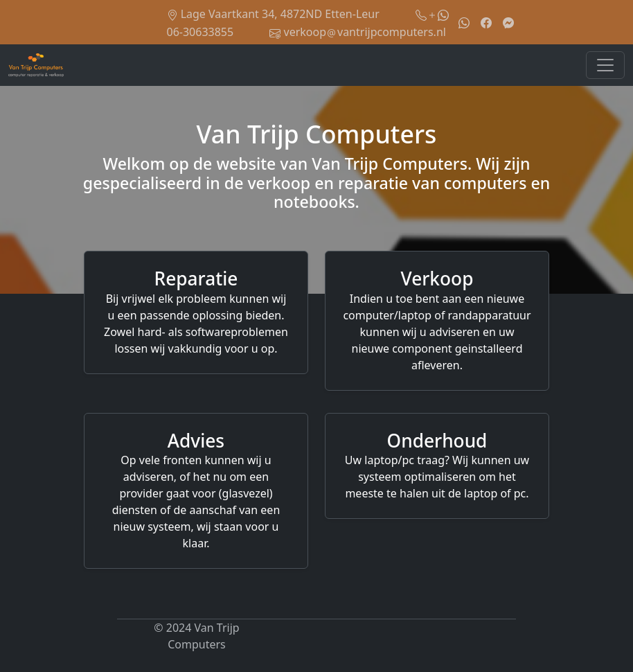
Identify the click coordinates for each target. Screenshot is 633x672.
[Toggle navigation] (605, 65)
